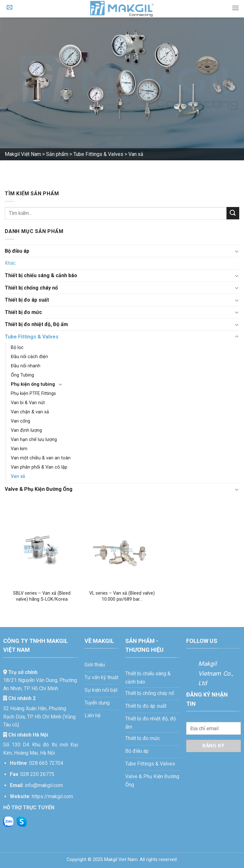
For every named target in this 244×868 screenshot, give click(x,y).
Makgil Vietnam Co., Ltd (216, 673)
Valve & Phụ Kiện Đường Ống (39, 489)
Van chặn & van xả (30, 412)
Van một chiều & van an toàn (41, 458)
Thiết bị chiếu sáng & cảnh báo (41, 275)
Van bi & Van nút (28, 403)
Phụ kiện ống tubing (33, 384)
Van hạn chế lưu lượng (34, 440)
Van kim (19, 449)
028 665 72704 (46, 763)
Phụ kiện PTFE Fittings (33, 394)
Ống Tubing (22, 375)
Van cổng (20, 421)
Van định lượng (26, 430)
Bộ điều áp (17, 251)
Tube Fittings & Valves (32, 337)
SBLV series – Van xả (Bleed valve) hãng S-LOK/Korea (42, 596)
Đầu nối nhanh (26, 366)
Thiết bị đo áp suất (27, 300)
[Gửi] (233, 213)
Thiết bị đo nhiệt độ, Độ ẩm (36, 324)
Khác (10, 263)
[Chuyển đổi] (237, 251)
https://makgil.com (52, 796)
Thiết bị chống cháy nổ (31, 288)
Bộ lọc (17, 347)
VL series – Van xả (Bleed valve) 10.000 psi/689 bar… (122, 596)
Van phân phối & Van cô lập (39, 467)
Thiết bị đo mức (23, 312)
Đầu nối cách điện (29, 357)
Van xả (18, 476)
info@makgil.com (44, 785)
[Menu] (235, 8)
